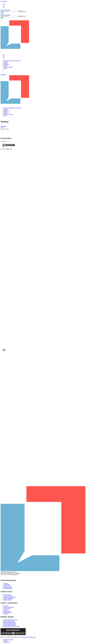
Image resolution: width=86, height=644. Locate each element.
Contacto (3, 10)
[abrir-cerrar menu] (1, 52)
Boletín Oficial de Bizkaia (10, 622)
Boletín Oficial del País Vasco (10, 620)
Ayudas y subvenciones (9, 607)
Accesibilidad (7, 585)
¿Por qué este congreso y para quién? (12, 61)
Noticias (5, 66)
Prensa (5, 68)
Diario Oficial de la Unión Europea (12, 626)
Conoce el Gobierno (8, 596)
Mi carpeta (8, 10)
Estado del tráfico (8, 612)
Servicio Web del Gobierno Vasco (28, 637)
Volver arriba (6, 642)
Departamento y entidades (9, 597)
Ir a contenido (4, 1)
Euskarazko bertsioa (8, 640)
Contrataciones (7, 609)
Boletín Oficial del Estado (9, 625)
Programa (6, 62)
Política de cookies (8, 588)
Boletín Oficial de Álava (9, 621)
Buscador (3, 11)
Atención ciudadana (8, 599)
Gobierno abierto (7, 600)
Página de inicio (7, 595)
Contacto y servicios (8, 67)
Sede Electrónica (7, 586)
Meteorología (7, 611)
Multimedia (6, 64)
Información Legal (8, 587)
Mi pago (5, 610)
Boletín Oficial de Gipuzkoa (10, 624)
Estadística (6, 614)
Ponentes (6, 63)
